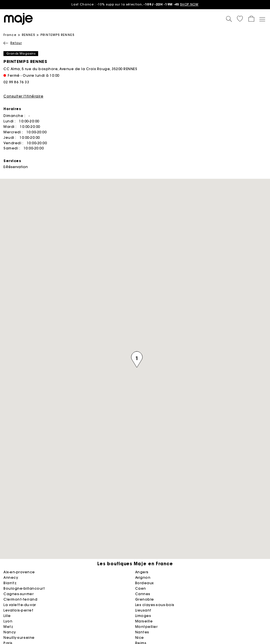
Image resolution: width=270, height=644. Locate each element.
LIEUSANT (143, 610)
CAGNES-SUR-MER (19, 594)
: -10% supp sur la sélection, (135, 4)
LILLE (7, 616)
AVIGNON (143, 577)
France (10, 35)
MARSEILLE (144, 621)
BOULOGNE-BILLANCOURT (24, 588)
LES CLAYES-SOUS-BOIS (155, 605)
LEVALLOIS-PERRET (18, 610)
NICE (140, 638)
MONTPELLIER (146, 627)
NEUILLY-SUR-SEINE (19, 638)
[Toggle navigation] (262, 19)
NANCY (10, 632)
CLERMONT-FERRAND (20, 599)
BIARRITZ (10, 583)
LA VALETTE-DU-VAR (20, 605)
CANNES (143, 594)
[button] (240, 19)
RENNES (29, 35)
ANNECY (11, 577)
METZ (8, 627)
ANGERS (142, 572)
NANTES (142, 632)
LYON (8, 621)
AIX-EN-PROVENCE (19, 572)
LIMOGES (143, 616)
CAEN (141, 588)
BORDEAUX (144, 583)
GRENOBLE (145, 599)
